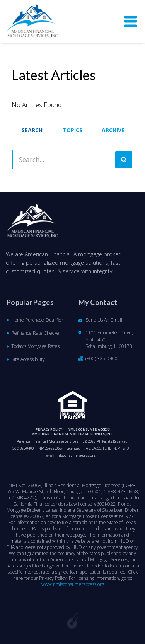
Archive (113, 130)
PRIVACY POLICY (49, 429)
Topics (72, 130)
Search (32, 130)
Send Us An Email (104, 320)
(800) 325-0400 (101, 359)
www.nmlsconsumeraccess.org (71, 455)
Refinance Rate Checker (36, 333)
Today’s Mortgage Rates (35, 346)
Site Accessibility (28, 359)
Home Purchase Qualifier (37, 320)
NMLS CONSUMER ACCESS (89, 429)
